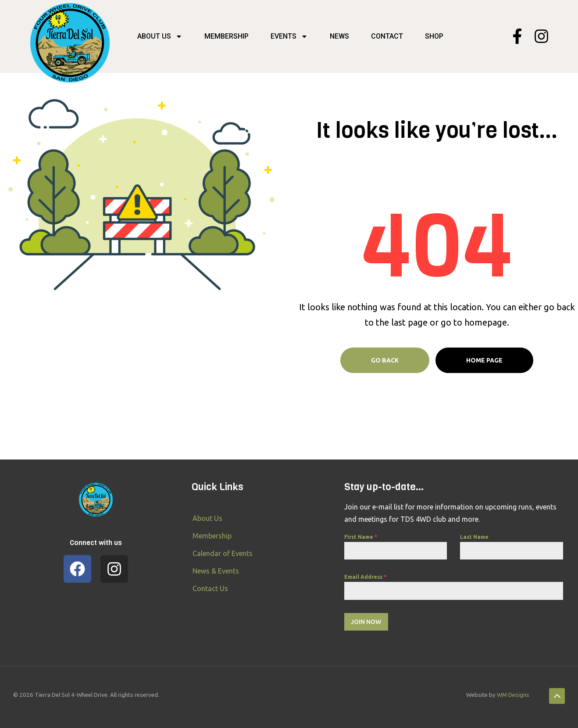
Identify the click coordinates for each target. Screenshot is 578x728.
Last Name (474, 537)
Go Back (385, 360)
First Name (361, 537)
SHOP (434, 36)
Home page (484, 360)
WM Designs (513, 695)
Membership (227, 36)
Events (289, 36)
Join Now (366, 622)
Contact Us (210, 588)
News (339, 36)
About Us (160, 36)
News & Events (216, 571)
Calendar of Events (223, 553)
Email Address (365, 577)
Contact (387, 36)
